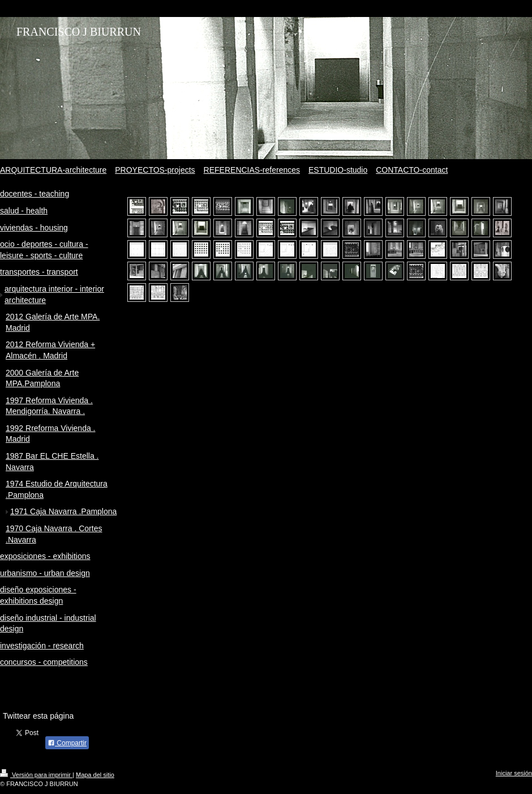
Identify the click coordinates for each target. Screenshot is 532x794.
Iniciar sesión (514, 773)
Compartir (67, 743)
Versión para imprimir (36, 775)
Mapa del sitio (95, 775)
